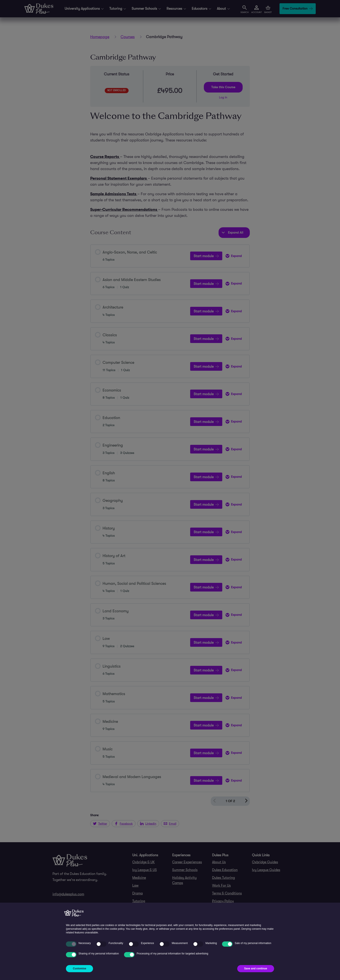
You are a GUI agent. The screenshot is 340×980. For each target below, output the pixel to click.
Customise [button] (79, 969)
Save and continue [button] (256, 969)
